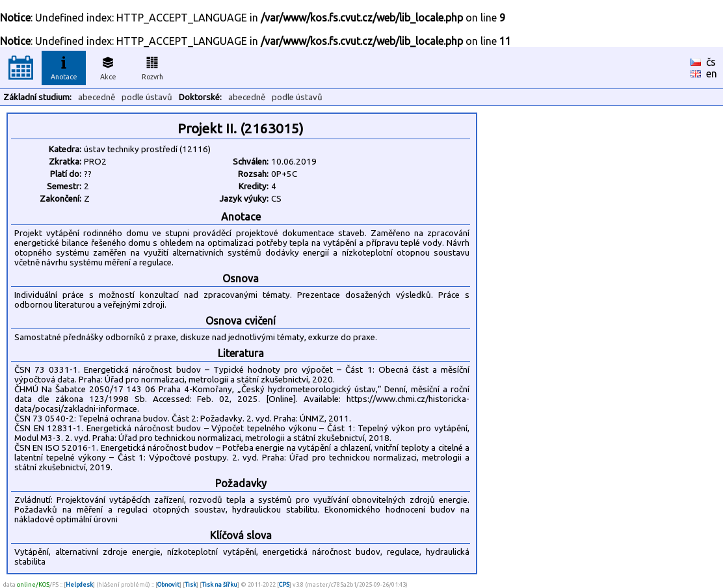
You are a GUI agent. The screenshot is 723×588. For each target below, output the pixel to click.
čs (711, 62)
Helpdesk (79, 584)
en (712, 73)
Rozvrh (152, 66)
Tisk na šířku (219, 584)
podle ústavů (147, 97)
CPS (284, 584)
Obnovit (168, 584)
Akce (108, 66)
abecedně (97, 97)
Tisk (191, 584)
